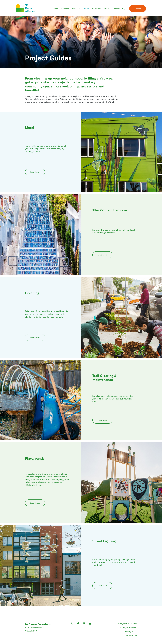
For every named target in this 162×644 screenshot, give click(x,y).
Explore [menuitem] (55, 9)
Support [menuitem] (116, 9)
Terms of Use (132, 635)
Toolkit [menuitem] (86, 9)
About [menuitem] (107, 9)
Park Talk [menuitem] (76, 9)
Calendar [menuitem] (65, 9)
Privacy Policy (131, 631)
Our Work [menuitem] (96, 9)
